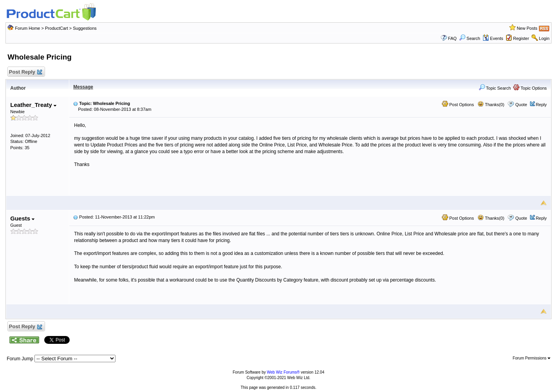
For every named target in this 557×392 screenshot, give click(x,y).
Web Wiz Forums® (283, 372)
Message (83, 87)
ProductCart (57, 28)
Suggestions (85, 28)
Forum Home (27, 28)
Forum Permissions (532, 358)
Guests (22, 218)
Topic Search (495, 88)
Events (493, 38)
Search (470, 38)
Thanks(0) (491, 105)
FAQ (452, 38)
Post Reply (25, 72)
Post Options (458, 105)
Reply (541, 105)
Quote (521, 105)
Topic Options (530, 88)
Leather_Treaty (33, 105)
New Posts (527, 28)
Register (521, 38)
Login (544, 38)
